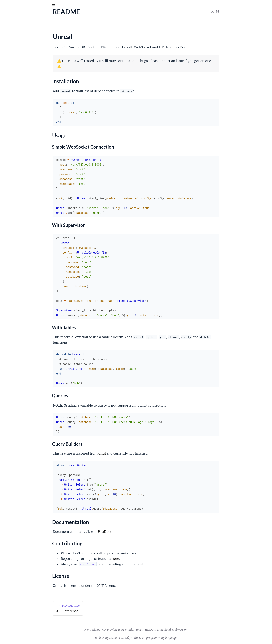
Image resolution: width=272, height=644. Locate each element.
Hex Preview (140, 630)
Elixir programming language (188, 638)
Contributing (16, 67)
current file (156, 630)
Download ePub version (203, 630)
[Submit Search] (6, 6)
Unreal (23, 16)
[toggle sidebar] (55, 6)
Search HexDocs (176, 630)
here (146, 559)
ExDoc (143, 638)
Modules (24, 28)
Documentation (18, 62)
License (12, 72)
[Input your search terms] (30, 6)
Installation (15, 53)
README (10, 46)
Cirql (132, 453)
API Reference (13, 40)
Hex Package (122, 630)
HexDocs (135, 532)
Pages (9, 28)
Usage (11, 58)
